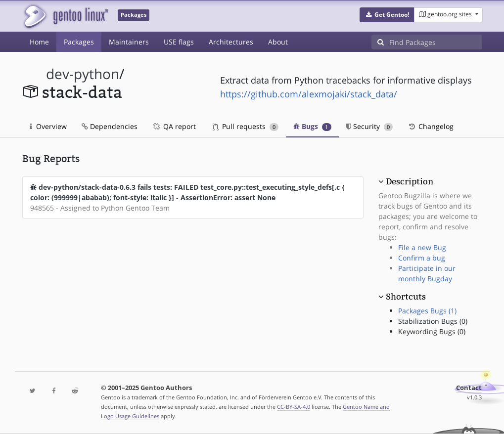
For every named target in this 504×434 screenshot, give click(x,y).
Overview (48, 126)
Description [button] (410, 181)
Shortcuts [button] (406, 297)
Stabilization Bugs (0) (433, 321)
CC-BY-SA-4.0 (294, 407)
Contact (469, 388)
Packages (79, 42)
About (278, 42)
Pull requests (246, 126)
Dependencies (110, 126)
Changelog (431, 126)
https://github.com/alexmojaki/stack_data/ (309, 94)
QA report (174, 126)
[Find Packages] (436, 42)
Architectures (231, 42)
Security (370, 126)
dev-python (83, 74)
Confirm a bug (422, 258)
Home (39, 42)
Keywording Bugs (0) (432, 331)
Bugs (312, 126)
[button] (387, 15)
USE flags (179, 42)
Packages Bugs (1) (427, 311)
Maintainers (129, 42)
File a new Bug (422, 247)
